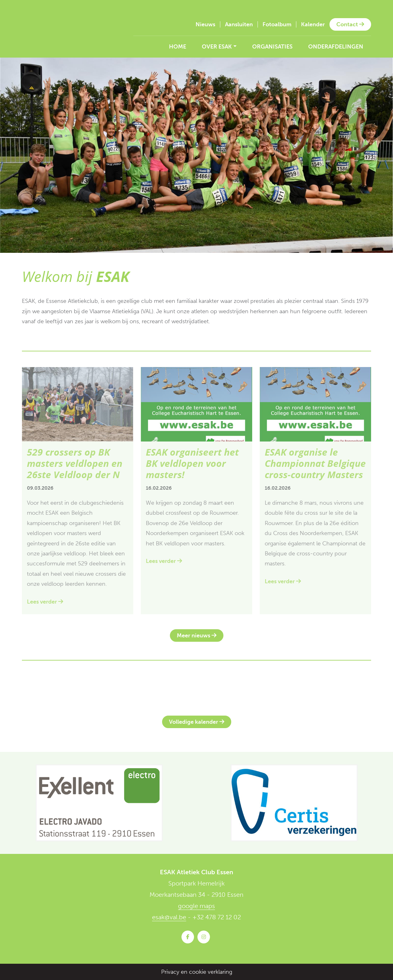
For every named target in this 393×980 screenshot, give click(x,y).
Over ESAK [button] (217, 47)
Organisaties (272, 47)
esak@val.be (169, 917)
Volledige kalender (197, 722)
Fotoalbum (277, 24)
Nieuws (205, 24)
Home (178, 47)
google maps (196, 906)
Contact (350, 24)
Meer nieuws (197, 635)
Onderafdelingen (336, 47)
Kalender (313, 24)
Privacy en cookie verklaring (197, 972)
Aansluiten (239, 24)
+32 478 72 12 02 (217, 917)
